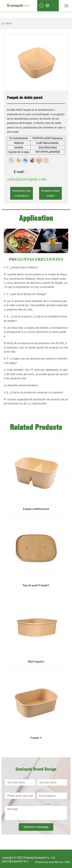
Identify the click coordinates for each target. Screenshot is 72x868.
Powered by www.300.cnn (49, 862)
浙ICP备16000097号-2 (15, 861)
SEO (68, 862)
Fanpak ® (36, 738)
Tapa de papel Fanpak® (36, 585)
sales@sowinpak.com (27, 179)
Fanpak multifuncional (36, 509)
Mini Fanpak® (36, 662)
